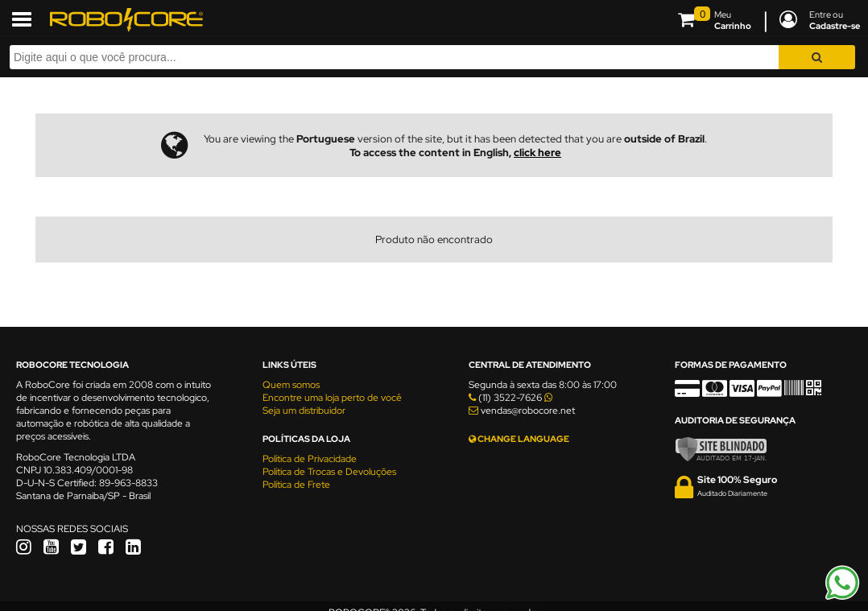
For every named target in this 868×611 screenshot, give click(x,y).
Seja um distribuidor (304, 411)
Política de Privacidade (310, 459)
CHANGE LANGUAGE (519, 439)
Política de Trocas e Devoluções (329, 472)
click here (537, 153)
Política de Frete (296, 485)
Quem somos (291, 385)
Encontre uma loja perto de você (332, 398)
